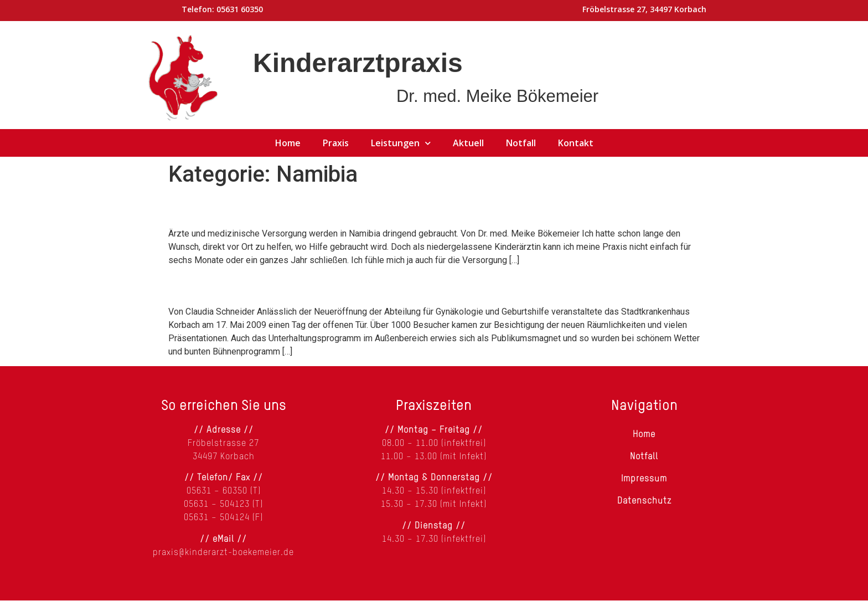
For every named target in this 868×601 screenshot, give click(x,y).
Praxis (336, 143)
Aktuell (468, 143)
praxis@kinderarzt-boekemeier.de (223, 553)
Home (288, 143)
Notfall (521, 143)
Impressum (644, 479)
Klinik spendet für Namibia (273, 285)
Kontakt (576, 143)
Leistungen (401, 143)
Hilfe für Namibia (236, 207)
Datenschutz (644, 501)
